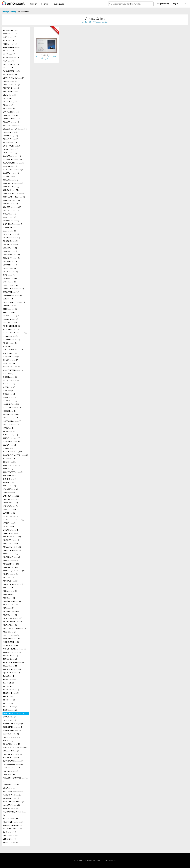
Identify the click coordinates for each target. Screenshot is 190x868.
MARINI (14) (11, 560)
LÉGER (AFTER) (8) (14, 520)
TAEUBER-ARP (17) (13, 764)
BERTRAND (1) (12, 88)
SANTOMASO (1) (13, 713)
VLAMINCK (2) (13, 822)
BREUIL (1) (10, 136)
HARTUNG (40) (11, 404)
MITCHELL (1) (10, 605)
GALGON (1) (10, 353)
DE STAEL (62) (11, 238)
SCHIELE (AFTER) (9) (13, 724)
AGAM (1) (10, 37)
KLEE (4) (8, 469)
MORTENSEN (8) (13, 618)
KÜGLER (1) (10, 486)
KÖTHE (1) (9, 482)
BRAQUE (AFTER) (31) (15, 129)
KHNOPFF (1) (11, 465)
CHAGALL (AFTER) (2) (14, 193)
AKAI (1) (8, 40)
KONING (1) (10, 479)
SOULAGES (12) (12, 744)
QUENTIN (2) (11, 673)
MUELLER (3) (10, 625)
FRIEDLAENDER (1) (13, 350)
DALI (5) (9, 231)
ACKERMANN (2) (12, 30)
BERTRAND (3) (12, 91)
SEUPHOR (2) (11, 734)
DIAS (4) (9, 275)
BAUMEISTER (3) (12, 71)
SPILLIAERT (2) (11, 751)
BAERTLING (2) (11, 64)
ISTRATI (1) (12, 438)
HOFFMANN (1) (12, 421)
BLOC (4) (9, 108)
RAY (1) (8, 686)
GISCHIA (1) (10, 377)
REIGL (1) (9, 696)
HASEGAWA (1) (12, 408)
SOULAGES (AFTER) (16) (15, 747)
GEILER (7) (11, 360)
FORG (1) (10, 343)
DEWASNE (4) (10, 265)
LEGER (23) (11, 516)
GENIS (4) (9, 363)
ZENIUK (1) (10, 839)
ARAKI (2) (11, 57)
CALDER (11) (12, 156)
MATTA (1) (10, 574)
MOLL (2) (9, 608)
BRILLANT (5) (11, 139)
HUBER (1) (8, 428)
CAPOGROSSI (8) (14, 163)
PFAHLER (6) (12, 652)
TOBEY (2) (9, 775)
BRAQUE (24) (12, 125)
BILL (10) (8, 98)
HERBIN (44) (11, 414)
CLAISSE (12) (12, 207)
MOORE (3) (10, 615)
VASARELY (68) (11, 805)
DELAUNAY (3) (11, 258)
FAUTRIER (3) (10, 323)
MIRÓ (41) (9, 598)
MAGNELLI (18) (12, 537)
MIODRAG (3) (10, 594)
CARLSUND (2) (13, 170)
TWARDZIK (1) (11, 785)
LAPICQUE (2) (12, 499)
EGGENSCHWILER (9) (14, 302)
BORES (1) (11, 115)
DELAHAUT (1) (10, 251)
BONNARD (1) (11, 112)
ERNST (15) (9, 312)
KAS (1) (9, 458)
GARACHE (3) (11, 357)
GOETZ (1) (10, 384)
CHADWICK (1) (14, 183)
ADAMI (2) (10, 34)
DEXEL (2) (9, 268)
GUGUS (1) (9, 394)
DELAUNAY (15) (11, 255)
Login (176, 4)
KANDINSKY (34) (13, 452)
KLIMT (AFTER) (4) (13, 472)
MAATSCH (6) (11, 533)
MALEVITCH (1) (12, 547)
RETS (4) (8, 703)
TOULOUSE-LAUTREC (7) (15, 780)
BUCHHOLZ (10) (12, 146)
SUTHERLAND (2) (13, 761)
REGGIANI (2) (11, 693)
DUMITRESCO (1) (13, 295)
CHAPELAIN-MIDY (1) (14, 197)
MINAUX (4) (10, 591)
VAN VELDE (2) (11, 798)
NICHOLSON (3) (11, 642)
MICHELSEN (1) (13, 584)
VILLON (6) (10, 818)
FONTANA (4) (11, 336)
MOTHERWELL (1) (13, 622)
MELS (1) (8, 577)
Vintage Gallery (9, 12)
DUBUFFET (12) (11, 292)
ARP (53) (9, 61)
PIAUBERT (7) (10, 656)
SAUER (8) (10, 717)
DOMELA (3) (10, 278)
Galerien (45, 4)
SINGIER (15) (11, 737)
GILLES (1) (9, 374)
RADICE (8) (10, 679)
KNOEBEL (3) (10, 475)
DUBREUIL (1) (13, 289)
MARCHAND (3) (12, 557)
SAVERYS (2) (9, 720)
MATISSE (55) (11, 567)
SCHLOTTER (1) (13, 727)
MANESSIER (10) (12, 550)
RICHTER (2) (10, 707)
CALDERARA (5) (12, 159)
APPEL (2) (9, 54)
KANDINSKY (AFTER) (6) (16, 455)
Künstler (33, 4)
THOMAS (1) (11, 771)
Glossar (111, 860)
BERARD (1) (11, 81)
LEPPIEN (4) (10, 523)
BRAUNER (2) (11, 132)
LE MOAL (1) (10, 509)
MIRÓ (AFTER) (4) (12, 601)
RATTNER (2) (8, 683)
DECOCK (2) (11, 241)
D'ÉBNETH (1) (11, 227)
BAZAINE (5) (10, 74)
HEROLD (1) (11, 418)
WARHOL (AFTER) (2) (14, 825)
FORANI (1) (11, 340)
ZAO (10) (10, 832)
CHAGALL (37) (11, 190)
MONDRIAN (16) (11, 611)
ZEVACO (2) (10, 842)
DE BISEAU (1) (12, 234)
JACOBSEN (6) (11, 441)
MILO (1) (8, 588)
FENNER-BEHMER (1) (11, 326)
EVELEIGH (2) (11, 319)
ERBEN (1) (9, 306)
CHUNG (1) (10, 204)
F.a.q (116, 860)
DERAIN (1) (10, 261)
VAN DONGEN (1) (12, 795)
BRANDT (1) (11, 122)
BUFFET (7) (11, 149)
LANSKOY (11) (11, 496)
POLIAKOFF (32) (12, 669)
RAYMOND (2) (11, 690)
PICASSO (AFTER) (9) (14, 662)
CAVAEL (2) (9, 176)
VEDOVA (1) (10, 808)
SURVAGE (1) (11, 758)
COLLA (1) (10, 214)
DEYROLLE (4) (10, 272)
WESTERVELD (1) (12, 829)
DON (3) (10, 282)
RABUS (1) (9, 676)
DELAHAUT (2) (10, 248)
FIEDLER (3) (11, 329)
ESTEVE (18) (11, 316)
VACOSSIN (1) (14, 791)
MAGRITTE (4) (11, 540)
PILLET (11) (10, 666)
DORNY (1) (11, 285)
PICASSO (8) (10, 659)
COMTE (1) (10, 217)
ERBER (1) (10, 309)
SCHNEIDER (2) (12, 730)
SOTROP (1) (8, 741)
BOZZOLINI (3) (12, 119)
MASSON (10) (11, 564)
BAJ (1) (8, 68)
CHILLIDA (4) (11, 200)
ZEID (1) (11, 835)
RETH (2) (9, 700)
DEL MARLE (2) (11, 244)
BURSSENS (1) (10, 153)
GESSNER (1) (11, 367)
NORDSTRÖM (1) (15, 649)
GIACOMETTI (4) (13, 370)
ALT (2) (8, 51)
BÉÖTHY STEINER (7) (14, 78)
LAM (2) (9, 492)
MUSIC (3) (9, 632)
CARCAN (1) (10, 166)
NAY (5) (11, 635)
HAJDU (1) (10, 401)
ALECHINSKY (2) (12, 47)
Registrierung (163, 4)
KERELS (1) (10, 462)
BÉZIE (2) (10, 95)
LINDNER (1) (11, 530)
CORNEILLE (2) (13, 224)
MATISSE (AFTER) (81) (14, 571)
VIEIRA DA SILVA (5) (15, 813)
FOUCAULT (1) (9, 346)
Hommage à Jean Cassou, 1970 (46, 57)
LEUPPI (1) (9, 526)
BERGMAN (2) (12, 85)
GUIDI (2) (9, 397)
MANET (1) (11, 554)
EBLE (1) (8, 299)
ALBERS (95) (10, 44)
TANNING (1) (12, 768)
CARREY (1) (11, 173)
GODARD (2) (11, 380)
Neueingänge (58, 4)
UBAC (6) (9, 788)
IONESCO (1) (11, 435)
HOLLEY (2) (11, 424)
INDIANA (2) (11, 431)
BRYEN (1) (10, 142)
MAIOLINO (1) (11, 543)
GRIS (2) (8, 391)
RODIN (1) (10, 710)
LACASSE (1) (11, 489)
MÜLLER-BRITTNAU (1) (14, 628)
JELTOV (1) (9, 445)
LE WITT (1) (9, 513)
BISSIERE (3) (10, 102)
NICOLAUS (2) (11, 645)
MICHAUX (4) (11, 581)
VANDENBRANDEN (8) (14, 802)
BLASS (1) (9, 105)
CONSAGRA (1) (12, 221)
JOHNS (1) (10, 448)
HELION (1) (9, 411)
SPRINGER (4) (12, 754)
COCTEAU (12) (11, 210)
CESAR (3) (11, 180)
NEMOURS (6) (11, 639)
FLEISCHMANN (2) (15, 333)
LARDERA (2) (10, 503)
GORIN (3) (9, 387)
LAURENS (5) (10, 506)
